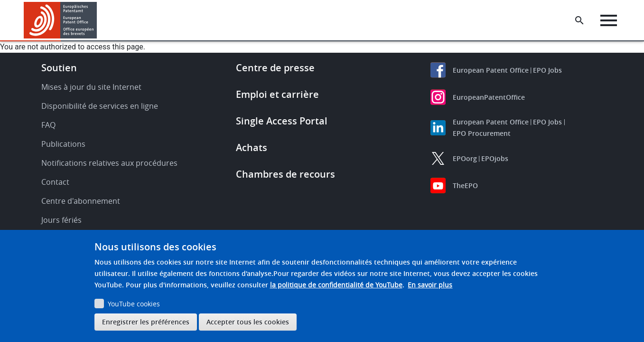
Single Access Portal (282, 121)
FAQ (48, 125)
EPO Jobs (547, 70)
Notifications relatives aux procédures (109, 163)
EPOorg (465, 158)
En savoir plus (430, 285)
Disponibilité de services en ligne (100, 106)
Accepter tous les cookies (248, 322)
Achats (252, 147)
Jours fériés (61, 220)
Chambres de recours (285, 174)
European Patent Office (491, 70)
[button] (98, 20)
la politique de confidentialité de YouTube (336, 285)
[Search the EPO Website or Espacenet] (580, 20)
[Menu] (609, 20)
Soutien (59, 68)
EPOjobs (495, 158)
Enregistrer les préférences (146, 322)
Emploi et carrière (277, 94)
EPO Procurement (482, 133)
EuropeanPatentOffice (489, 97)
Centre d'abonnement (81, 201)
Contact (55, 182)
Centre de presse (275, 68)
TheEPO (465, 185)
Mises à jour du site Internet (91, 87)
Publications (63, 144)
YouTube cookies (134, 304)
